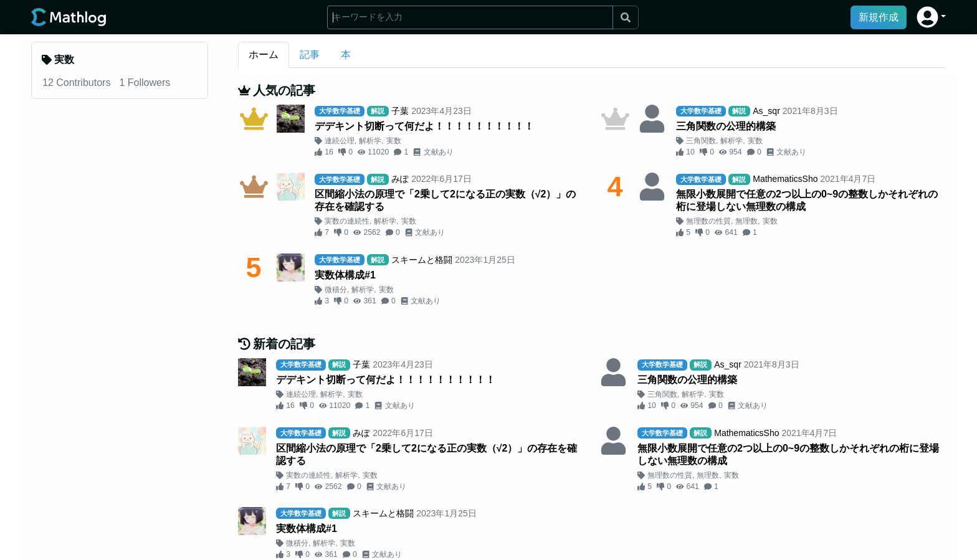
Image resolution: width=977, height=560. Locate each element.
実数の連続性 (347, 221)
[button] (931, 17)
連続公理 (340, 141)
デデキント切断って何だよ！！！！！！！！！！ (424, 126)
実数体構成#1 (345, 275)
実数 (394, 141)
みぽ (400, 179)
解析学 (370, 141)
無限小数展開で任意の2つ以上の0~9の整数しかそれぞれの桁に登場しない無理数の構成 (807, 200)
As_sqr (766, 111)
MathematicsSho (785, 179)
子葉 (400, 111)
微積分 (336, 290)
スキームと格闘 (422, 260)
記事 (310, 55)
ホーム (264, 55)
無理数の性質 (708, 221)
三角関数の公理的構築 (726, 126)
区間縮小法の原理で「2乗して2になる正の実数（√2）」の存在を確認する (445, 200)
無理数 (746, 221)
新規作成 (879, 17)
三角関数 (701, 141)
